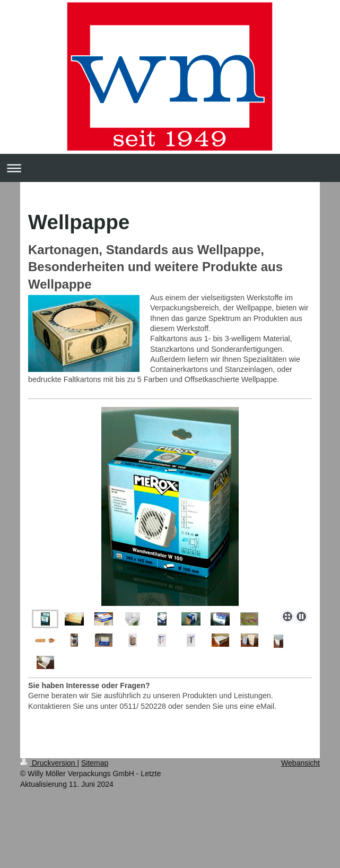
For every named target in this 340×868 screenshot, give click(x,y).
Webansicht (300, 763)
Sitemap (95, 763)
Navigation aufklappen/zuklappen (170, 168)
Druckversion (49, 763)
